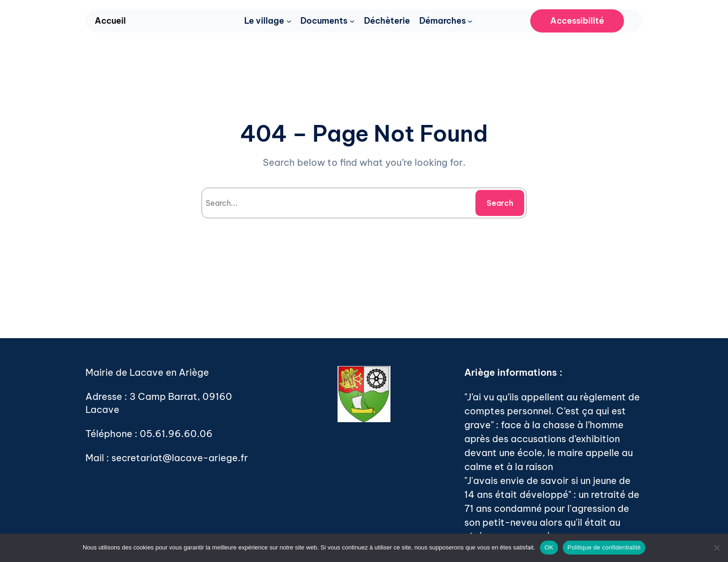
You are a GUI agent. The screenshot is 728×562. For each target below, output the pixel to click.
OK (549, 547)
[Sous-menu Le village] (289, 21)
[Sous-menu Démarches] (470, 21)
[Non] (716, 548)
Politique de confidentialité (604, 547)
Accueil (110, 21)
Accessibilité (577, 21)
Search (500, 203)
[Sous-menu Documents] (352, 21)
